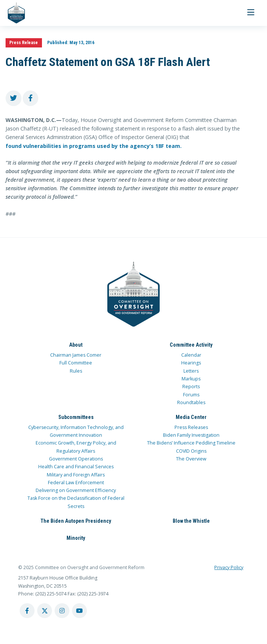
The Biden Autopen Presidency (76, 521)
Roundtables (191, 402)
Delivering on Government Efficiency (76, 490)
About (76, 345)
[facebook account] (27, 611)
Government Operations (76, 459)
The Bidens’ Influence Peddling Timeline (191, 443)
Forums (191, 395)
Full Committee (76, 363)
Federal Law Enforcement (76, 483)
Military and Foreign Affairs (76, 475)
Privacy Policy (229, 567)
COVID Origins (191, 451)
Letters (191, 371)
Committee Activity (191, 345)
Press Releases (191, 427)
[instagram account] (62, 611)
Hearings (191, 363)
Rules (76, 371)
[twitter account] (45, 611)
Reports (191, 387)
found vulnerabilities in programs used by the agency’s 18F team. (94, 146)
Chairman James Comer (76, 355)
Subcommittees (76, 417)
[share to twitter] (14, 98)
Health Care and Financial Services (76, 467)
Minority (76, 538)
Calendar (191, 355)
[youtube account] (79, 611)
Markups (191, 379)
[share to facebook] (31, 98)
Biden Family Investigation (191, 435)
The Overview (191, 459)
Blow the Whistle (191, 521)
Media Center (191, 417)
